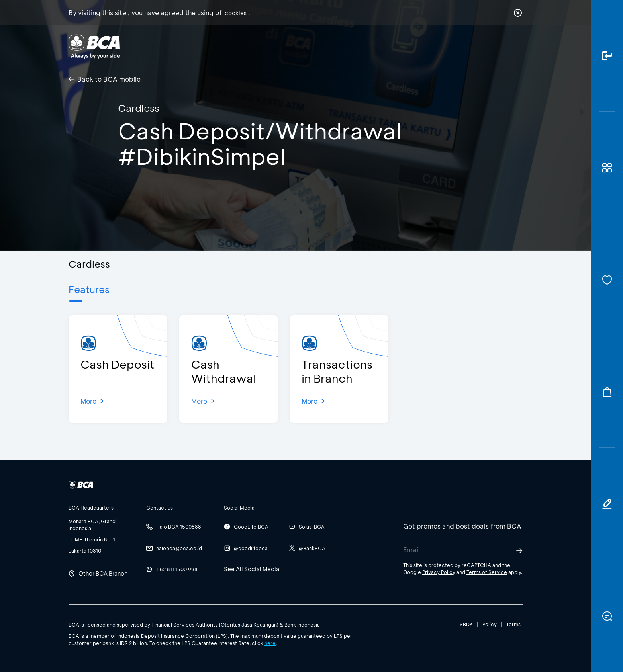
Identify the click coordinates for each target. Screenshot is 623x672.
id (502, 47)
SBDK (466, 624)
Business (285, 46)
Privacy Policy (439, 572)
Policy (490, 624)
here (270, 643)
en (515, 47)
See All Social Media (252, 569)
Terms (513, 624)
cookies (236, 13)
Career (395, 46)
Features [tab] (89, 289)
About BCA (341, 46)
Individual (232, 46)
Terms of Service (487, 572)
